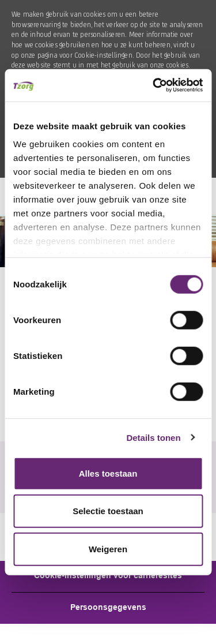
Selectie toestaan (108, 511)
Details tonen (153, 438)
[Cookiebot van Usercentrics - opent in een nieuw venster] (154, 85)
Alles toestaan (108, 473)
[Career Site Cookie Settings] (108, 576)
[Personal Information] (108, 608)
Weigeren (108, 548)
